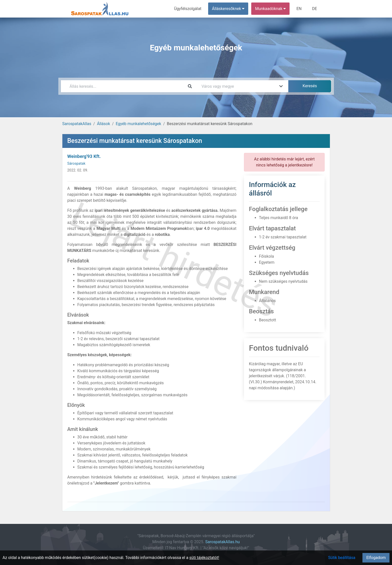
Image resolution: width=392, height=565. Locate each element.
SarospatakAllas (77, 124)
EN (299, 9)
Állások (103, 124)
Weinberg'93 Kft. (84, 156)
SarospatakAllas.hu (222, 542)
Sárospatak (76, 164)
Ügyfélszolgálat (188, 9)
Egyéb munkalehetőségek (139, 124)
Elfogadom (376, 558)
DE (315, 9)
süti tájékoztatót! (204, 558)
